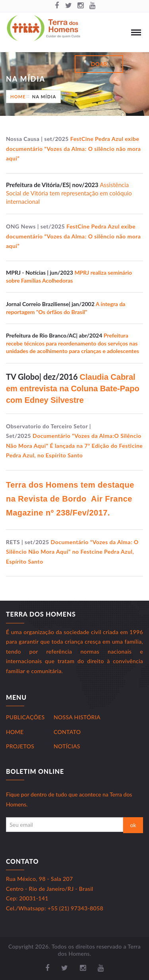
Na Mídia (44, 97)
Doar (99, 64)
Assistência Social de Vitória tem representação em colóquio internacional (69, 193)
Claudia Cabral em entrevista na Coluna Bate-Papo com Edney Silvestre (73, 388)
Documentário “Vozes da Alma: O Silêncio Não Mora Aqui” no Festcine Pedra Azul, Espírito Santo (72, 552)
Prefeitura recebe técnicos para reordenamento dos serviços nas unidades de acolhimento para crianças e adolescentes (73, 343)
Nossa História (77, 717)
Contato (67, 732)
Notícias (67, 746)
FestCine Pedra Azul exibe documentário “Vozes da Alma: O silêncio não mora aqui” (73, 148)
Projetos (20, 746)
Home (18, 97)
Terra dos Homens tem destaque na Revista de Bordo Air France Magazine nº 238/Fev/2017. (70, 499)
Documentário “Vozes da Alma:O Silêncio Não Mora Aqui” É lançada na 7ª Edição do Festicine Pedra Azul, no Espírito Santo (74, 445)
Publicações (25, 717)
